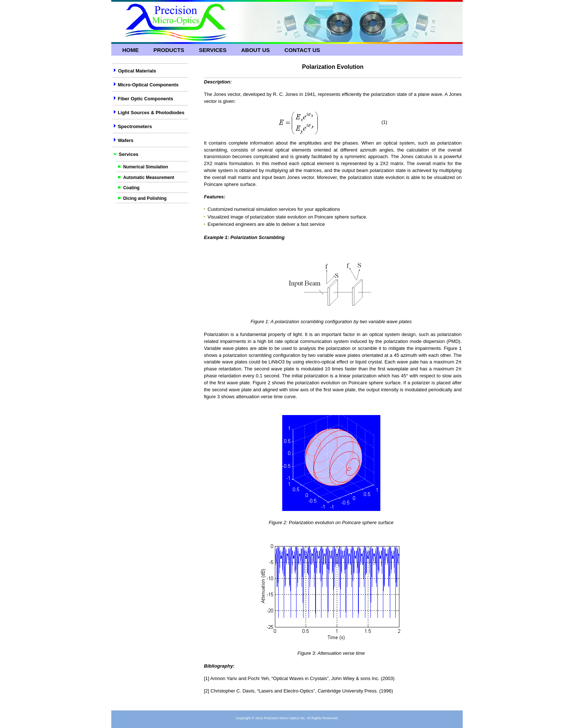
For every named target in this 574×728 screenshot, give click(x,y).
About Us (256, 50)
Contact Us (302, 50)
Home (131, 50)
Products (169, 50)
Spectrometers (134, 126)
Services (213, 50)
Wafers (126, 140)
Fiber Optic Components (146, 99)
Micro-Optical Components (148, 85)
